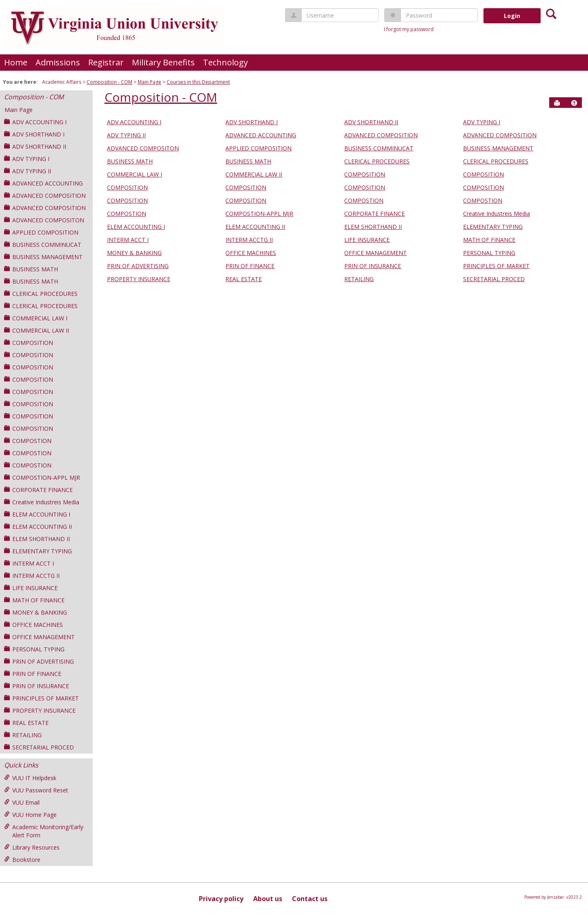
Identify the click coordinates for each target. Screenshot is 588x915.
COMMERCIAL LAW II (37, 330)
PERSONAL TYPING (34, 649)
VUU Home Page (30, 815)
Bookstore (22, 860)
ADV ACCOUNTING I (35, 122)
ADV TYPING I (27, 159)
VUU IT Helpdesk (30, 778)
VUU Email (22, 802)
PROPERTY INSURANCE (40, 710)
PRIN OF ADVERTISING (39, 661)
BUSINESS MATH (31, 269)
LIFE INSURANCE (31, 588)
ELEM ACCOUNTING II (38, 527)
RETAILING (23, 735)
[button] (574, 103)
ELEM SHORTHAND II (37, 539)
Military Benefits (163, 62)
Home (16, 62)
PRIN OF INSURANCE (37, 686)
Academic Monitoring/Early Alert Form (44, 831)
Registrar (106, 62)
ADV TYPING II (28, 171)
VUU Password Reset (36, 790)
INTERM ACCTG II (32, 576)
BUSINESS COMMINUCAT (43, 245)
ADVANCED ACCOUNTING (43, 183)
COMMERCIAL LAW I (36, 318)
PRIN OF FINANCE (33, 674)
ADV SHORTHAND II (35, 147)
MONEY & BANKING (36, 612)
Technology (225, 62)
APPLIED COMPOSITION (41, 232)
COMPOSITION (29, 343)
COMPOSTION (28, 441)
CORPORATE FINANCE (38, 490)
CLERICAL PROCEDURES (41, 294)
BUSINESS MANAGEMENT (43, 257)
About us (268, 899)
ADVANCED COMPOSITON (44, 220)
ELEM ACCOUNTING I (37, 514)
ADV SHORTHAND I (34, 134)
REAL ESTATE (26, 723)
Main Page (149, 82)
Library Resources (32, 847)
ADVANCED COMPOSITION (45, 196)
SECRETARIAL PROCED (39, 747)
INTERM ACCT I (29, 563)
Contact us (310, 899)
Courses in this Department (198, 82)
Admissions (58, 62)
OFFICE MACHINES (33, 625)
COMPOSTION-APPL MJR (42, 478)
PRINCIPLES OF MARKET (41, 698)
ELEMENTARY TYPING (38, 551)
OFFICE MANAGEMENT (39, 637)
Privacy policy (221, 899)
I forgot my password (409, 29)
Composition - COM (109, 82)
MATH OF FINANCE (34, 600)
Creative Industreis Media (42, 502)
